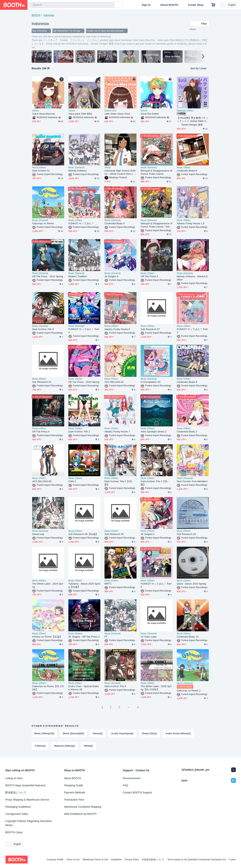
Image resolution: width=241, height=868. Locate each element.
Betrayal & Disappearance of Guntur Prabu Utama (156, 172)
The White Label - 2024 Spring (48, 585)
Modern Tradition (78, 276)
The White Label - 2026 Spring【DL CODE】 (156, 688)
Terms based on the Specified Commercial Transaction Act (197, 860)
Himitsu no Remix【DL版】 (47, 637)
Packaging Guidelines (18, 807)
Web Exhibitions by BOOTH (80, 814)
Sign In (146, 5)
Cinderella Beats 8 (187, 382)
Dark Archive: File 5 (43, 329)
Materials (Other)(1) (65, 746)
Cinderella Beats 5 (115, 223)
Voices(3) (98, 734)
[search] (110, 5)
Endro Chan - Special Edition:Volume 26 (84, 688)
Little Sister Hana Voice (117, 114)
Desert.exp (38, 534)
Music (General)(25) (73, 734)
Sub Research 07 (150, 329)
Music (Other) (39, 168)
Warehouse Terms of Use (95, 860)
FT (106, 637)
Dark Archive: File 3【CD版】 (118, 483)
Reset (193, 29)
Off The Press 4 (41, 432)
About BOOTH (169, 5)
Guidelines (116, 860)
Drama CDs (110, 111)
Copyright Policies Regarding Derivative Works (29, 823)
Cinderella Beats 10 (188, 637)
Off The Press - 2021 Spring (48, 276)
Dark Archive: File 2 (79, 432)
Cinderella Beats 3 (187, 432)
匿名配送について (16, 792)
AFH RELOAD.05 (42, 481)
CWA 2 (72, 481)
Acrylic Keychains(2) (122, 734)
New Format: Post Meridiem (192, 481)
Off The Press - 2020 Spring (84, 382)
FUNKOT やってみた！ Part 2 (192, 331)
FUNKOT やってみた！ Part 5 (156, 585)
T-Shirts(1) (40, 746)
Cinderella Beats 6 (187, 171)
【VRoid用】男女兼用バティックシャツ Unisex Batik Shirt (193, 120)
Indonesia (49, 15)
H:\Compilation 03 (151, 382)
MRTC (108, 584)
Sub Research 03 (186, 534)
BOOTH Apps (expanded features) (25, 785)
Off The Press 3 (149, 276)
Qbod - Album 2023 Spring (191, 584)
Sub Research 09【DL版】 (83, 534)
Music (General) (76, 168)
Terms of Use (73, 860)
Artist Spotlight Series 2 (154, 432)
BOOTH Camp (14, 832)
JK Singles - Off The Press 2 (84, 637)
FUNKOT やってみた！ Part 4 (84, 331)
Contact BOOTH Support (137, 792)
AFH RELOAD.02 (114, 382)
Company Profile (55, 860)
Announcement (132, 778)
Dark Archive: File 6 (115, 686)
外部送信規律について (153, 860)
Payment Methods (75, 792)
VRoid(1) (88, 746)
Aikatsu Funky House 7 (117, 432)
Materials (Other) (185, 111)
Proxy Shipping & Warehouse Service (27, 800)
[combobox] (72, 5)
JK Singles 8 (148, 534)
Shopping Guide (73, 785)
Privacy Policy (132, 860)
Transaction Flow (74, 800)
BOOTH (36, 15)
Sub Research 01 (42, 382)
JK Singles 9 (111, 276)
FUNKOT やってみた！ (81, 223)
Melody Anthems (77, 171)
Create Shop (196, 5)
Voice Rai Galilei (150, 114)
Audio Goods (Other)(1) (178, 734)
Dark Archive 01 (41, 171)
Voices (35, 111)
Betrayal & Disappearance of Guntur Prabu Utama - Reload (156, 225)
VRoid (108, 168)
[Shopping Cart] (213, 5)
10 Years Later (149, 637)
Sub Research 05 (114, 534)
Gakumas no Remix (43, 223)
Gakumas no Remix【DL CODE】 (48, 688)
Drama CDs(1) (149, 734)
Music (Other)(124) (44, 734)
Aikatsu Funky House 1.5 (191, 223)
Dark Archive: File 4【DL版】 (154, 483)
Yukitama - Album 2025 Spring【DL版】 (84, 585)
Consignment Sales (17, 814)
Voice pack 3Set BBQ (80, 114)
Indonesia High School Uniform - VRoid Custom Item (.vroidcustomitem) (120, 172)
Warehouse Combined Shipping (83, 807)
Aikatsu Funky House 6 (117, 329)
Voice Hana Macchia (43, 114)
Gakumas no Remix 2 (189, 691)
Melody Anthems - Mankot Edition (192, 278)
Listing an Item (14, 778)
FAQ (125, 785)
